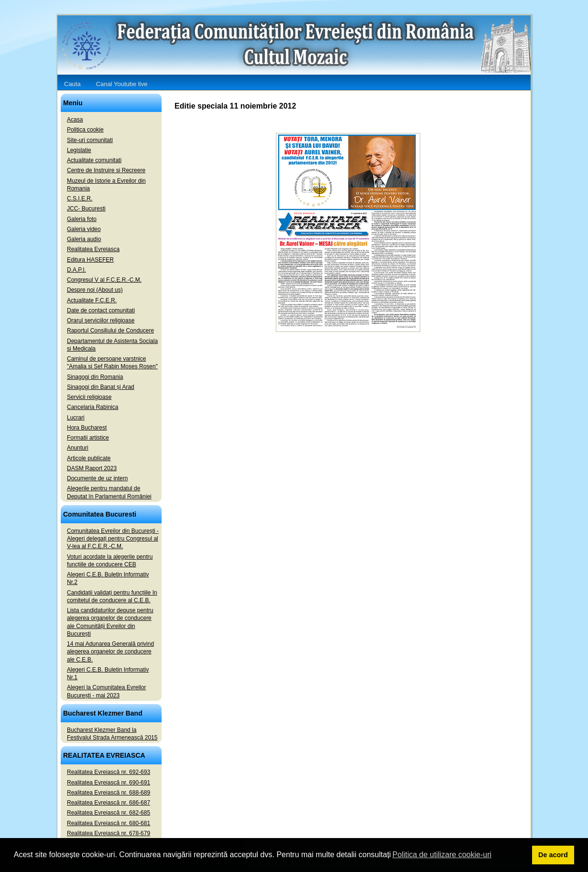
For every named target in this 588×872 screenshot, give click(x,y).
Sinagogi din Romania (95, 377)
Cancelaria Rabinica (93, 407)
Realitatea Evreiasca (93, 249)
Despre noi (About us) (95, 290)
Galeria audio (84, 239)
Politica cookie (85, 130)
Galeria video (84, 229)
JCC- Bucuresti (86, 209)
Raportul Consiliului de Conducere (110, 331)
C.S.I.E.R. (80, 199)
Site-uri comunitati (90, 140)
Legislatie (79, 150)
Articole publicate (89, 458)
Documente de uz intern (97, 478)
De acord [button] (553, 855)
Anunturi (78, 448)
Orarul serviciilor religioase (101, 320)
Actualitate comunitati (94, 160)
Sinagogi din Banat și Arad (101, 387)
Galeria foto (82, 219)
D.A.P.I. (76, 270)
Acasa (75, 120)
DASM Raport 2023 (92, 468)
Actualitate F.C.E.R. (92, 300)
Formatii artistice (88, 438)
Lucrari (76, 418)
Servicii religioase (89, 397)
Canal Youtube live (122, 84)
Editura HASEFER (90, 260)
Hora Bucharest (87, 428)
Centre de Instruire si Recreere (106, 170)
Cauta (72, 84)
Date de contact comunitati (101, 310)
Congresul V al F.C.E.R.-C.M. (104, 280)
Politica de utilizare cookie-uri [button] (442, 855)
